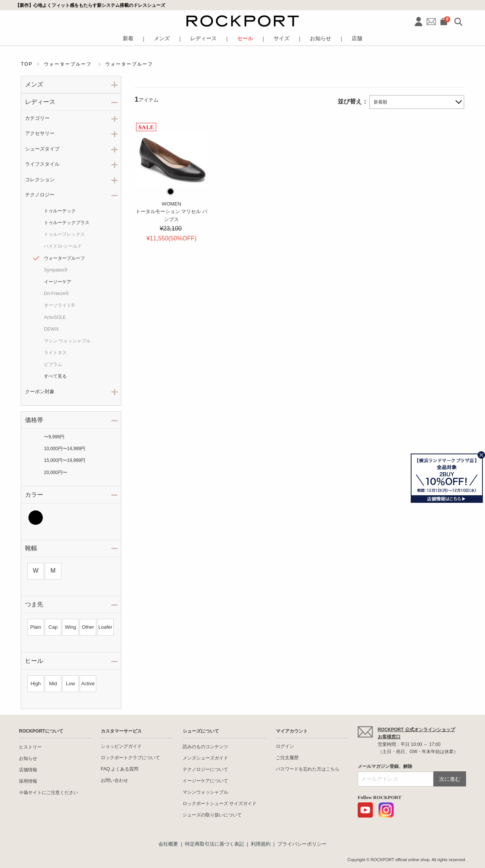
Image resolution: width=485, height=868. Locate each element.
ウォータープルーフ (64, 258)
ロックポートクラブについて (130, 758)
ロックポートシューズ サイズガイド (220, 804)
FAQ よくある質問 (120, 769)
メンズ (162, 38)
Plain (36, 627)
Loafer (106, 627)
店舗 (357, 38)
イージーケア (58, 282)
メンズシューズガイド (205, 758)
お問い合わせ (114, 780)
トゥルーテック (60, 211)
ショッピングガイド (121, 746)
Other (88, 627)
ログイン (285, 746)
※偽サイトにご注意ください (48, 793)
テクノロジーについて (205, 769)
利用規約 (261, 844)
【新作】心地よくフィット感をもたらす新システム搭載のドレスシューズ (90, 5)
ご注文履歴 (287, 758)
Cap (53, 627)
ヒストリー (30, 747)
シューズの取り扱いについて (212, 815)
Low (70, 684)
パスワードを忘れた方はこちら (308, 769)
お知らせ (321, 38)
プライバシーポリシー (302, 844)
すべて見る (55, 376)
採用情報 (28, 781)
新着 (128, 38)
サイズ (282, 38)
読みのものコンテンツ (205, 747)
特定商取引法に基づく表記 (214, 844)
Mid (53, 684)
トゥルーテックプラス (67, 223)
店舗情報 (28, 770)
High (36, 684)
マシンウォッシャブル (205, 792)
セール (245, 38)
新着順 (380, 102)
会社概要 (168, 844)
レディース (203, 38)
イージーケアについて (205, 781)
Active (88, 684)
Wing (70, 627)
